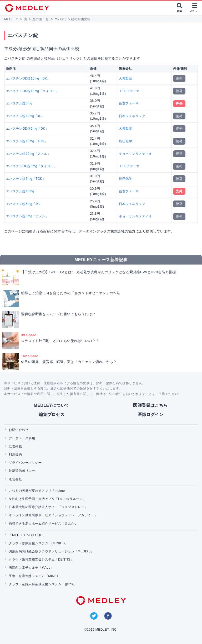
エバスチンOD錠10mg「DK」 (28, 78)
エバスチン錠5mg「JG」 (25, 204)
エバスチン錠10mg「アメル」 (28, 154)
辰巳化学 (125, 141)
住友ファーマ (129, 103)
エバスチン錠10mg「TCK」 (27, 141)
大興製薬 (125, 78)
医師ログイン (151, 415)
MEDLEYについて (51, 405)
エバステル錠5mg (19, 103)
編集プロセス (52, 415)
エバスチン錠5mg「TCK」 (26, 179)
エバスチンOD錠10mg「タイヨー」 (32, 91)
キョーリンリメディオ (135, 154)
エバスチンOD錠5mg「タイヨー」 (32, 166)
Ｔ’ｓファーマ (129, 91)
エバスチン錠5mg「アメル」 (27, 216)
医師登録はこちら (150, 405)
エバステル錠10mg (20, 191)
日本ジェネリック (132, 116)
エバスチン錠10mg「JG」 (26, 116)
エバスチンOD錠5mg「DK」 (27, 129)
